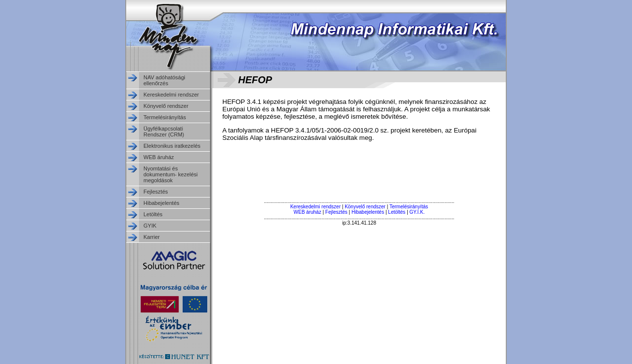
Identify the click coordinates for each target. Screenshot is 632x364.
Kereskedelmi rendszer (171, 95)
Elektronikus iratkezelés (172, 146)
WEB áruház (159, 157)
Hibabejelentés (161, 203)
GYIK (150, 226)
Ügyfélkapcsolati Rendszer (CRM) (164, 132)
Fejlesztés (156, 192)
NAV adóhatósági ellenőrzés (164, 80)
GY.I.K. (417, 212)
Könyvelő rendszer (166, 106)
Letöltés (153, 214)
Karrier (152, 237)
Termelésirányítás (165, 117)
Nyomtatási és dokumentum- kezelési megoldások (171, 174)
